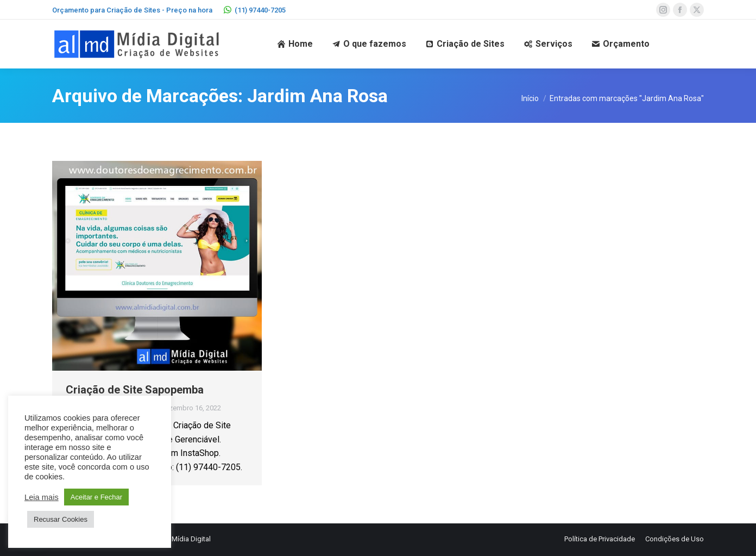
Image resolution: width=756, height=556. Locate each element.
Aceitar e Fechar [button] (96, 497)
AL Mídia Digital (186, 539)
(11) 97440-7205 (254, 10)
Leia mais (42, 497)
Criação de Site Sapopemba (135, 390)
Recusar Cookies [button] (61, 519)
